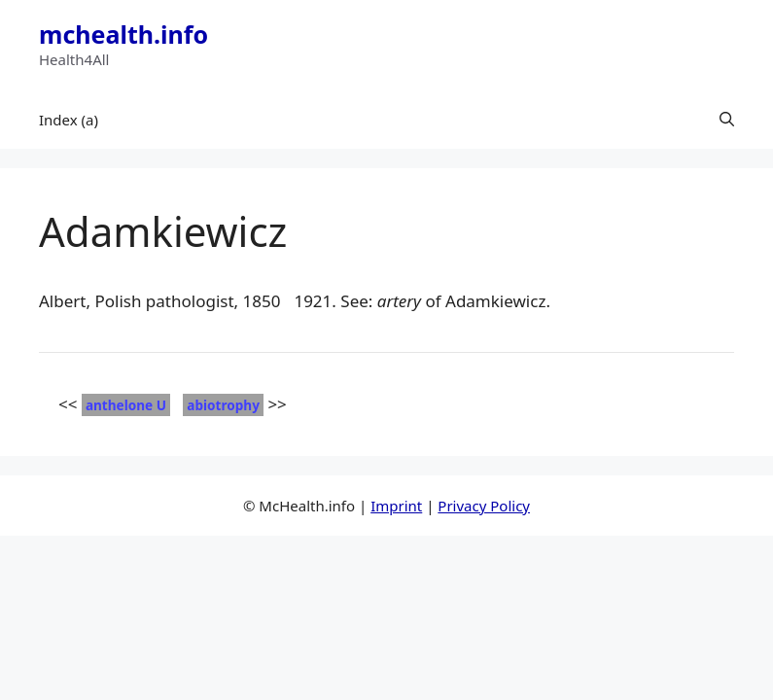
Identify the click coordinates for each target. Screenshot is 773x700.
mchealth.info (123, 34)
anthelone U (126, 405)
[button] (727, 120)
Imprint (396, 506)
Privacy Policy (484, 506)
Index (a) (69, 120)
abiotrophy (223, 405)
